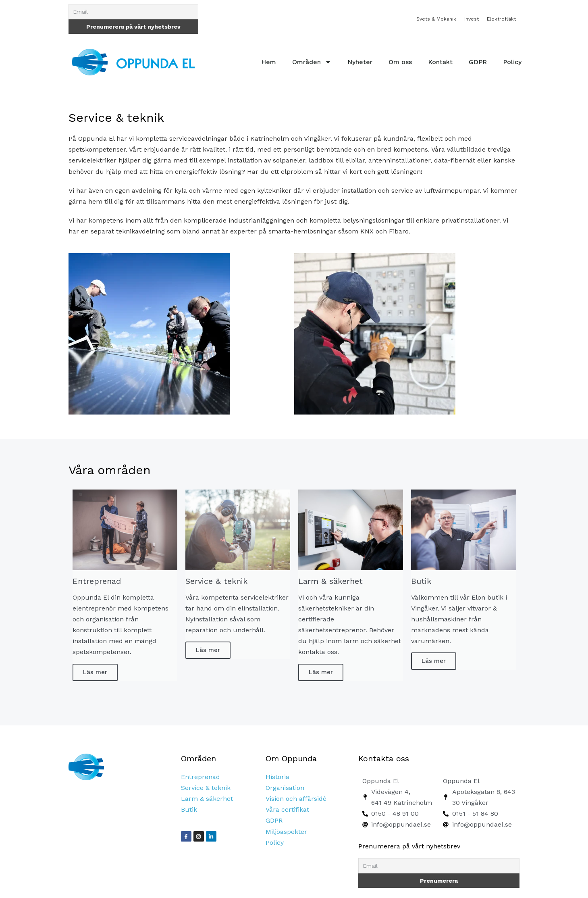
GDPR (478, 62)
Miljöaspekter (286, 832)
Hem (269, 62)
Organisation (285, 788)
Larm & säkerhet (207, 799)
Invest (472, 19)
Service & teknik (206, 788)
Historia (277, 777)
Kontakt (440, 62)
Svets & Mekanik (436, 19)
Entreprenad (201, 777)
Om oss (400, 62)
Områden (312, 62)
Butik (189, 809)
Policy (512, 62)
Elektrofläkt (501, 19)
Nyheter (360, 62)
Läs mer (95, 672)
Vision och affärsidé (296, 799)
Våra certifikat (287, 809)
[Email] (133, 12)
